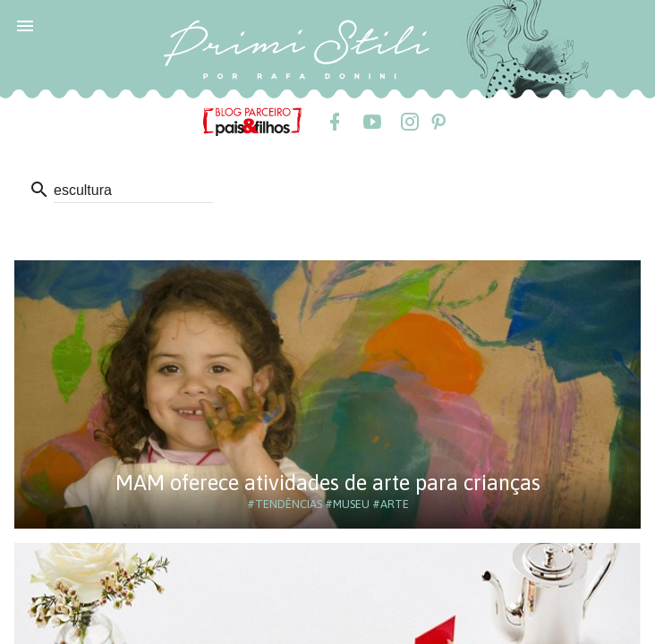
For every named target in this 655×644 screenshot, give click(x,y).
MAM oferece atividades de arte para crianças (328, 483)
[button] (25, 25)
